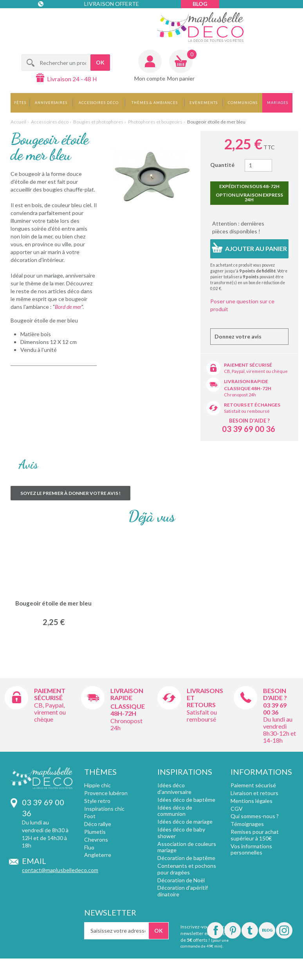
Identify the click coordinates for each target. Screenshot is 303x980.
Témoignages (247, 824)
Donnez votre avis (238, 336)
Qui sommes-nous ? (255, 816)
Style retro (97, 801)
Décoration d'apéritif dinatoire (183, 891)
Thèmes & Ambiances (155, 103)
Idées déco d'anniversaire (174, 788)
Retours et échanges (252, 405)
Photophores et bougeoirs (155, 122)
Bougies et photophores (98, 122)
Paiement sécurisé (248, 365)
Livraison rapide (246, 381)
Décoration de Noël (181, 880)
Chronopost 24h (240, 395)
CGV (237, 809)
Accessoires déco (99, 103)
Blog (200, 4)
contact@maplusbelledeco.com (60, 870)
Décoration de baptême (186, 858)
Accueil (18, 122)
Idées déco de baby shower (181, 833)
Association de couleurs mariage (187, 847)
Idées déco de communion (175, 811)
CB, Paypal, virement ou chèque (256, 371)
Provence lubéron (106, 793)
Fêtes (20, 103)
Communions (243, 103)
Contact (54, 19)
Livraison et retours (254, 793)
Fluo (89, 847)
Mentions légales (252, 801)
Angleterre (98, 855)
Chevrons (96, 839)
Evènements (204, 103)
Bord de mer (68, 307)
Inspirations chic (104, 809)
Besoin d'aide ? (249, 421)
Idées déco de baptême (186, 800)
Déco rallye (98, 824)
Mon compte (150, 78)
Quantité (222, 165)
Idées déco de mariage (185, 821)
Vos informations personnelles (251, 849)
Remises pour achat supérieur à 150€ (255, 835)
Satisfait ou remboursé (247, 411)
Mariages (278, 103)
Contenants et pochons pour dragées (187, 869)
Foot (90, 816)
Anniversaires (51, 103)
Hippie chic (97, 785)
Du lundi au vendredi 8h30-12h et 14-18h (280, 730)
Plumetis (95, 832)
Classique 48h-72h (248, 388)
